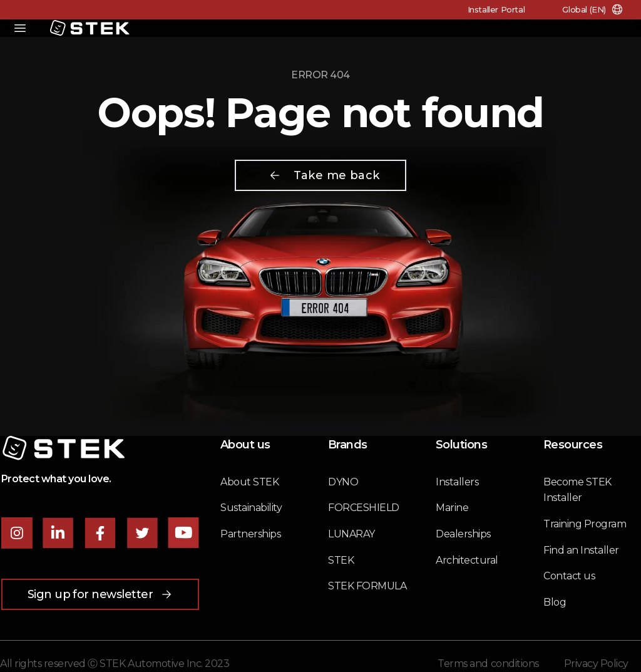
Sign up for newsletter (100, 594)
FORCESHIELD (364, 508)
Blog (555, 602)
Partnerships (250, 534)
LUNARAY (351, 534)
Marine (452, 508)
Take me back (324, 175)
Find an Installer (581, 550)
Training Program (585, 524)
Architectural (467, 560)
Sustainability (251, 508)
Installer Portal (496, 9)
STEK (341, 560)
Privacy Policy (596, 664)
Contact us (569, 576)
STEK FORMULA (367, 586)
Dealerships (463, 534)
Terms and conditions (488, 664)
